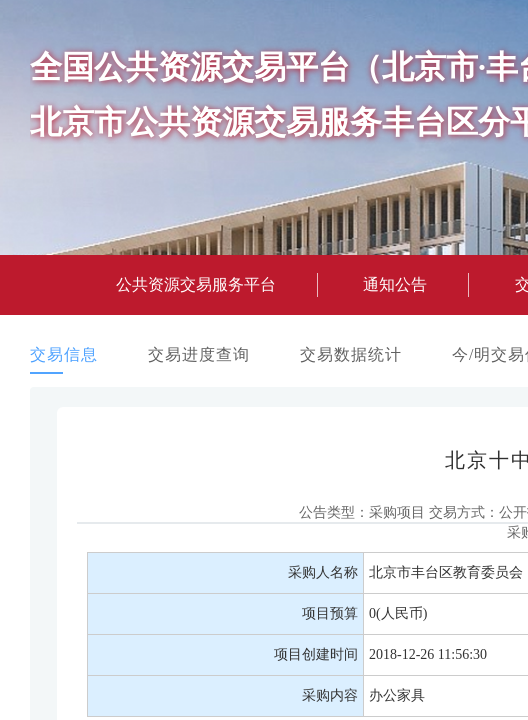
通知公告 (395, 284)
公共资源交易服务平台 (196, 284)
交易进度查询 (199, 354)
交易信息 (64, 354)
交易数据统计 (351, 354)
